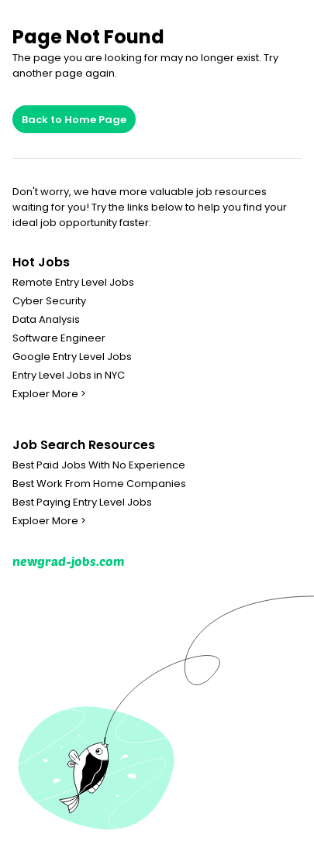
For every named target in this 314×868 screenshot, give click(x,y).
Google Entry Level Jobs (72, 357)
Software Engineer (59, 338)
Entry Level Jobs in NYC (69, 376)
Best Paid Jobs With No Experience (99, 465)
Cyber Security (49, 301)
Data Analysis (46, 320)
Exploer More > (49, 394)
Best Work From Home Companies (99, 484)
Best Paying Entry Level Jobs (82, 503)
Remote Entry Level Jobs (73, 283)
